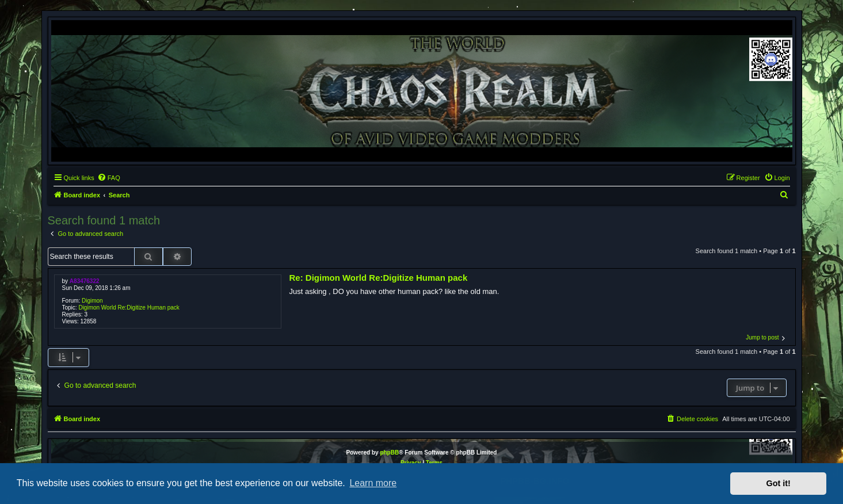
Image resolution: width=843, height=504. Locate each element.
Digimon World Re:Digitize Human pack (129, 308)
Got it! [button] (779, 483)
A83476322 (85, 281)
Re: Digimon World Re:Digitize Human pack (378, 278)
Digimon (92, 301)
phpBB (389, 453)
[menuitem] (109, 178)
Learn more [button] (373, 483)
